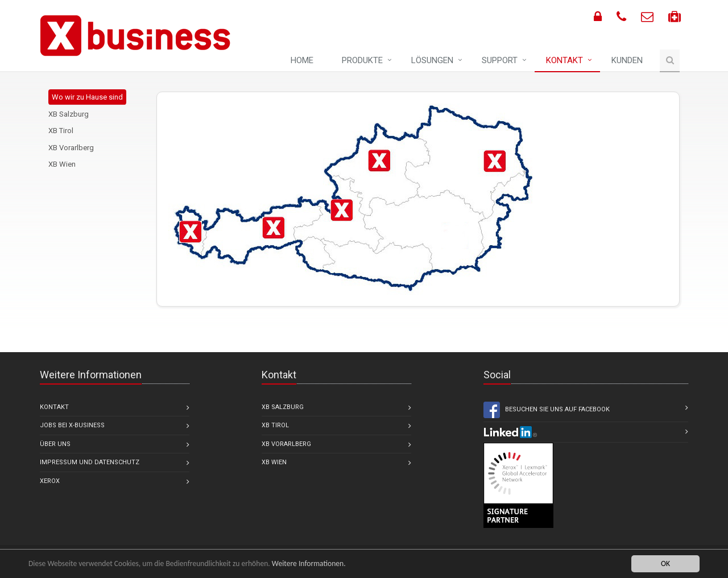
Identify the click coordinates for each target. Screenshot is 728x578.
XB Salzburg (69, 114)
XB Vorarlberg (71, 148)
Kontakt (564, 60)
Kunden (627, 60)
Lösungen (432, 60)
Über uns (55, 444)
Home (302, 60)
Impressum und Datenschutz (90, 462)
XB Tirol (61, 131)
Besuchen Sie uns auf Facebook (547, 410)
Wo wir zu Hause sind (87, 97)
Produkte (362, 60)
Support (500, 60)
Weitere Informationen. (309, 563)
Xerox (50, 481)
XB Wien (62, 164)
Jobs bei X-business (72, 425)
